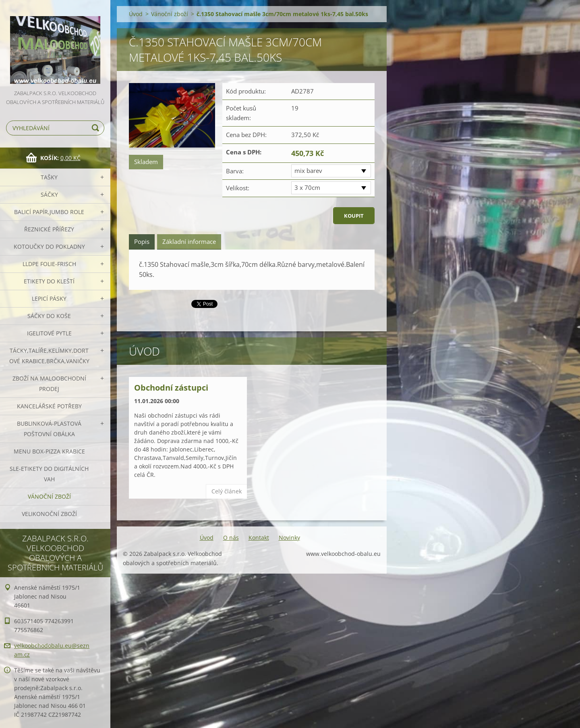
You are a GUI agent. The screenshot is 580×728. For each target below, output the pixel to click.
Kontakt (259, 538)
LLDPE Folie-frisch (49, 264)
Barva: (235, 171)
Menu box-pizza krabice (49, 451)
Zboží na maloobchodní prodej (49, 384)
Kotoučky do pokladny (49, 246)
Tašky (49, 177)
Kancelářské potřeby (49, 406)
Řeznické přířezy (49, 229)
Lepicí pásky (49, 298)
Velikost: (238, 188)
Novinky (289, 538)
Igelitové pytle (49, 333)
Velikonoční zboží (49, 514)
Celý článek (227, 491)
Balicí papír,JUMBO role (49, 212)
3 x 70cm (307, 187)
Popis (142, 241)
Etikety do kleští (49, 281)
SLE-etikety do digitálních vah (49, 474)
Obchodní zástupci (171, 388)
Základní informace (189, 241)
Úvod (136, 14)
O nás (231, 538)
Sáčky (49, 194)
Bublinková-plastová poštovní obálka (49, 429)
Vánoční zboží (49, 496)
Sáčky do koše (49, 316)
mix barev (308, 171)
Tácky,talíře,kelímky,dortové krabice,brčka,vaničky (49, 356)
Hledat (97, 128)
